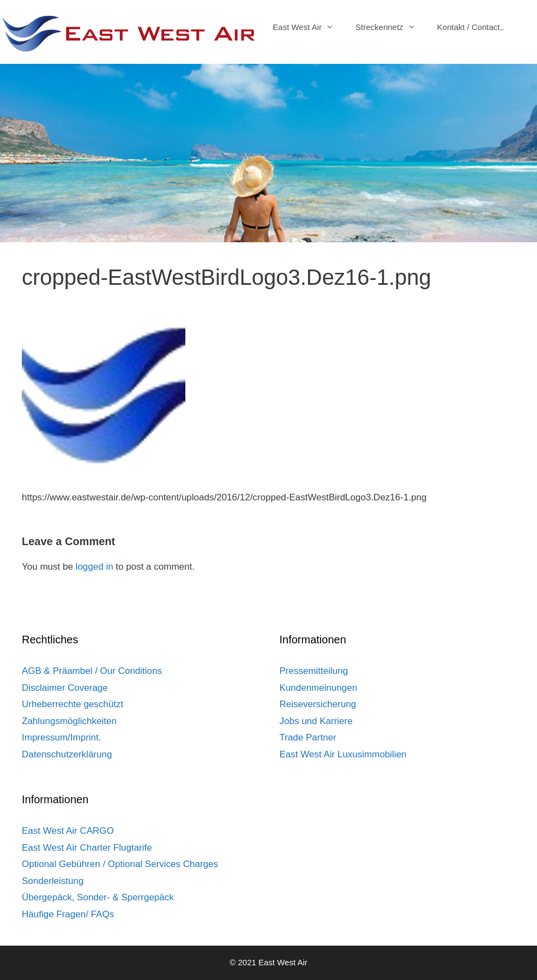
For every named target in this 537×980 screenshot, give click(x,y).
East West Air (309, 27)
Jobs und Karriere (316, 721)
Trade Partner (308, 737)
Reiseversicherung (318, 704)
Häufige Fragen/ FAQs (68, 914)
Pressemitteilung (314, 671)
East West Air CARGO (68, 831)
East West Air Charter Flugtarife (87, 848)
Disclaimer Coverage (65, 688)
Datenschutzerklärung (67, 754)
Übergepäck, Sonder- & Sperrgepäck (98, 897)
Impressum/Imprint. (61, 737)
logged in (95, 567)
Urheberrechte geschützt (73, 704)
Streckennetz (391, 27)
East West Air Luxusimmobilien (343, 754)
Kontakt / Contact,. (471, 27)
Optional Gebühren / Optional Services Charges (120, 864)
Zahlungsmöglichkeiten (69, 721)
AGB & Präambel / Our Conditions (92, 671)
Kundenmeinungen (319, 688)
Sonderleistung (53, 881)
